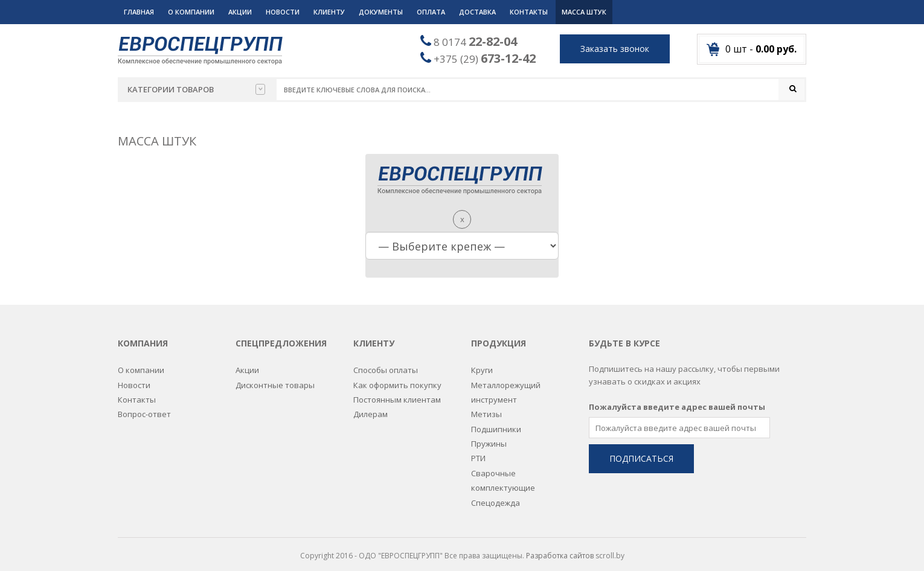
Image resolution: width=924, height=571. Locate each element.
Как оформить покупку (397, 376)
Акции (240, 12)
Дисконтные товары (275, 376)
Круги (482, 362)
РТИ (478, 450)
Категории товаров (196, 89)
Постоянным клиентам (397, 391)
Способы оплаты (386, 362)
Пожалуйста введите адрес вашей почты (677, 398)
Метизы (486, 406)
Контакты (529, 12)
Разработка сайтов (560, 547)
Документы (381, 12)
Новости (283, 12)
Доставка (477, 12)
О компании (191, 12)
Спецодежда (496, 494)
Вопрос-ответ (144, 406)
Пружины (489, 435)
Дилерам (371, 406)
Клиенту (329, 12)
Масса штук (584, 12)
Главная (139, 12)
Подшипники (496, 420)
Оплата (431, 12)
